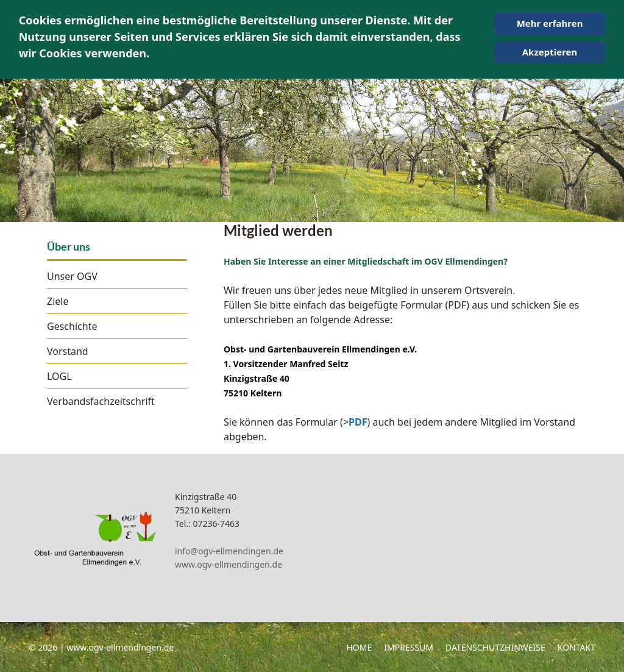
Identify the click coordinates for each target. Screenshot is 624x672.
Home (359, 647)
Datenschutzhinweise (495, 647)
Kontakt (576, 647)
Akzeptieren (550, 52)
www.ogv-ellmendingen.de (229, 564)
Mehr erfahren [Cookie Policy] (550, 23)
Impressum (409, 647)
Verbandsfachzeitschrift (101, 401)
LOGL (59, 376)
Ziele (58, 301)
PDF (358, 422)
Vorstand (68, 351)
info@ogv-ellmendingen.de (229, 551)
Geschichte (72, 326)
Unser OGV (72, 276)
